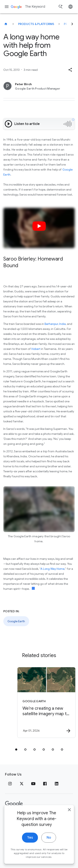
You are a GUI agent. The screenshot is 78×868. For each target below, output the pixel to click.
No (49, 851)
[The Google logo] (14, 804)
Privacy (11, 817)
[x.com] (22, 784)
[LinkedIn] (57, 784)
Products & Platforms (36, 24)
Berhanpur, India (55, 324)
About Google (49, 817)
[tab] (16, 750)
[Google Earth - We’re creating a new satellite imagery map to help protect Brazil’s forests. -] (46, 702)
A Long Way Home (52, 569)
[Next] (72, 24)
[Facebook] (45, 784)
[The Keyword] (6, 24)
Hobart (36, 349)
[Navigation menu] (7, 7)
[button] (70, 70)
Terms (27, 817)
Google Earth (16, 621)
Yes (30, 851)
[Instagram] (10, 784)
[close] (69, 823)
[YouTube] (33, 784)
